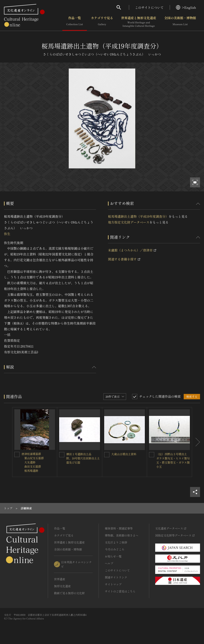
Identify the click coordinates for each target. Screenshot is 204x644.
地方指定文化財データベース (129, 222)
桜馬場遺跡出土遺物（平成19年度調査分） (138, 216)
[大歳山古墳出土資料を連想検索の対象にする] (107, 455)
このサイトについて (149, 7)
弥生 (7, 234)
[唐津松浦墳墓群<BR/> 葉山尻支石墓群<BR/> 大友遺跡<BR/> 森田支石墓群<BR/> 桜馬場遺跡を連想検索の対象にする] (17, 454)
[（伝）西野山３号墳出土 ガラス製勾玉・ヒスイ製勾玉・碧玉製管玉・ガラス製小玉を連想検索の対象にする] (152, 455)
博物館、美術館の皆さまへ (122, 535)
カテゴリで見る (102, 22)
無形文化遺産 (62, 586)
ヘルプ (109, 563)
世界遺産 (60, 579)
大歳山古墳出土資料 (124, 454)
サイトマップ (113, 584)
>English (186, 7)
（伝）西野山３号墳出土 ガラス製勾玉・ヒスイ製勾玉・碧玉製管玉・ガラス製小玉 (173, 460)
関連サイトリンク (116, 577)
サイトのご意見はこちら (120, 591)
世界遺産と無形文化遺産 (139, 22)
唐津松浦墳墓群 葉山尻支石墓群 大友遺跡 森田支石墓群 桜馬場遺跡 (33, 462)
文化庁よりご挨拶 (116, 542)
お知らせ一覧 (113, 556)
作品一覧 (75, 22)
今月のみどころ (115, 549)
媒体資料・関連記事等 (119, 528)
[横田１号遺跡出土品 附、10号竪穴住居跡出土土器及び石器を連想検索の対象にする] (62, 455)
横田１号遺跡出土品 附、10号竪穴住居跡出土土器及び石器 (83, 458)
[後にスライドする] (196, 442)
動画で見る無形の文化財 (69, 593)
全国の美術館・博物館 (180, 22)
